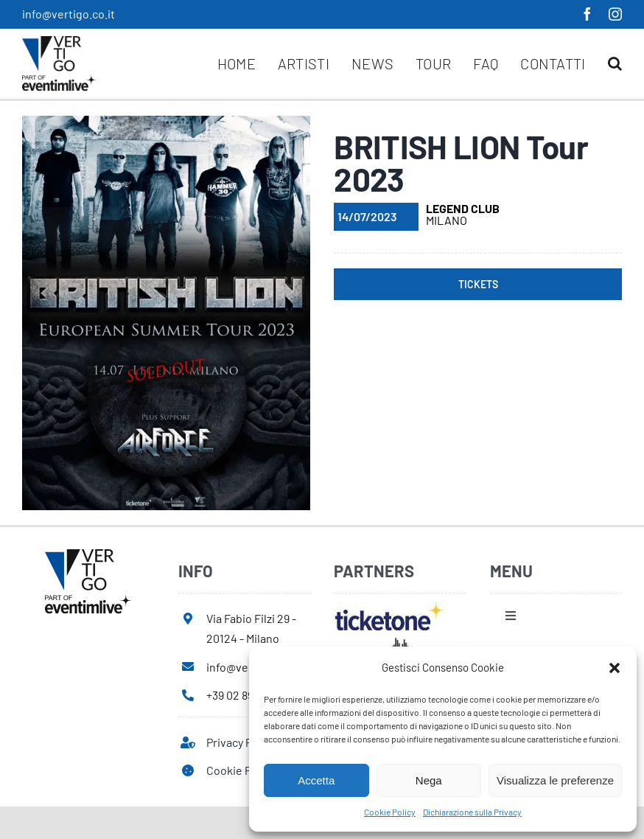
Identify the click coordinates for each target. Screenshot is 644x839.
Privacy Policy (241, 742)
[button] (615, 668)
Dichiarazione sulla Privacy (472, 812)
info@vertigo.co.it (69, 14)
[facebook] (587, 14)
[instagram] (615, 14)
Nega (429, 780)
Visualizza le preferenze (555, 780)
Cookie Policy (390, 812)
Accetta (316, 780)
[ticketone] (389, 606)
